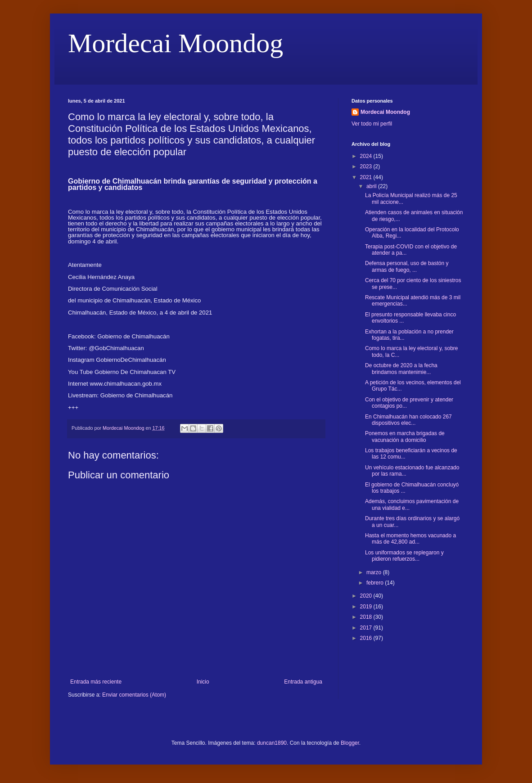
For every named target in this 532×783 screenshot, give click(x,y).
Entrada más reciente (96, 682)
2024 (367, 156)
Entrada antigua (303, 682)
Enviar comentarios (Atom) (134, 695)
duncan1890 (272, 743)
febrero (376, 583)
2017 (367, 628)
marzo (375, 572)
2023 (367, 166)
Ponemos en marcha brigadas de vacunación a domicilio (405, 436)
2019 (367, 607)
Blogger (350, 743)
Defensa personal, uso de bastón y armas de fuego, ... (407, 266)
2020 (367, 596)
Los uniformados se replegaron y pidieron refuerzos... (404, 556)
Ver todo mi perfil (372, 124)
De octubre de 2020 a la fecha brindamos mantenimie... (401, 369)
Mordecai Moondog (176, 43)
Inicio (203, 682)
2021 (367, 177)
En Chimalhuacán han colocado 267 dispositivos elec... (408, 420)
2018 (367, 617)
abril (372, 186)
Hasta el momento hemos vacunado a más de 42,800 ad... (410, 539)
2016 (367, 638)
